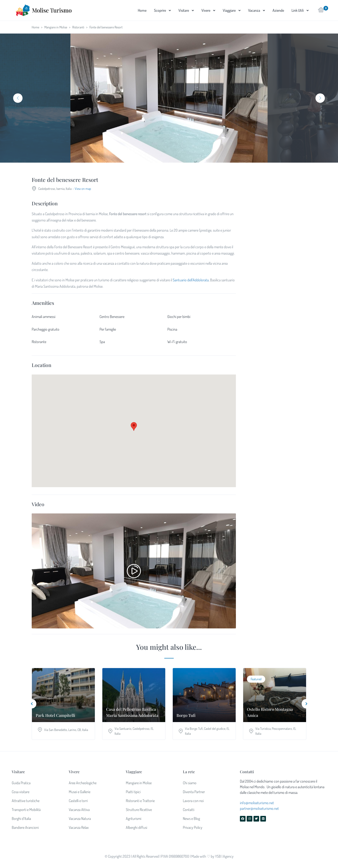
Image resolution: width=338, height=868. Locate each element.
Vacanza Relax (79, 827)
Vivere (206, 10)
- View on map (82, 189)
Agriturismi (134, 818)
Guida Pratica (21, 783)
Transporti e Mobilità (26, 810)
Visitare (184, 10)
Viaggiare (229, 10)
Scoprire (160, 10)
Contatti (189, 810)
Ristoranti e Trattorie (140, 801)
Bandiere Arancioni (25, 827)
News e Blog (191, 818)
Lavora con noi (193, 801)
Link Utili (298, 10)
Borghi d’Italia (21, 818)
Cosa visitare (21, 792)
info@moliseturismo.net (257, 803)
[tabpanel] (169, 98)
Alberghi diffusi (136, 827)
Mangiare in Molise (56, 27)
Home (142, 10)
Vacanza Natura (80, 818)
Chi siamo (190, 783)
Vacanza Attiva (79, 810)
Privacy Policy (193, 827)
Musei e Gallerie (80, 792)
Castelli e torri (78, 801)
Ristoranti (78, 27)
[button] (321, 11)
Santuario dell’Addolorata (191, 280)
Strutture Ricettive (139, 810)
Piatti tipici (133, 792)
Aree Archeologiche (83, 783)
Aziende (278, 10)
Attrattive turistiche (26, 801)
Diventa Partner (194, 792)
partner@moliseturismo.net (259, 808)
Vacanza (254, 10)
